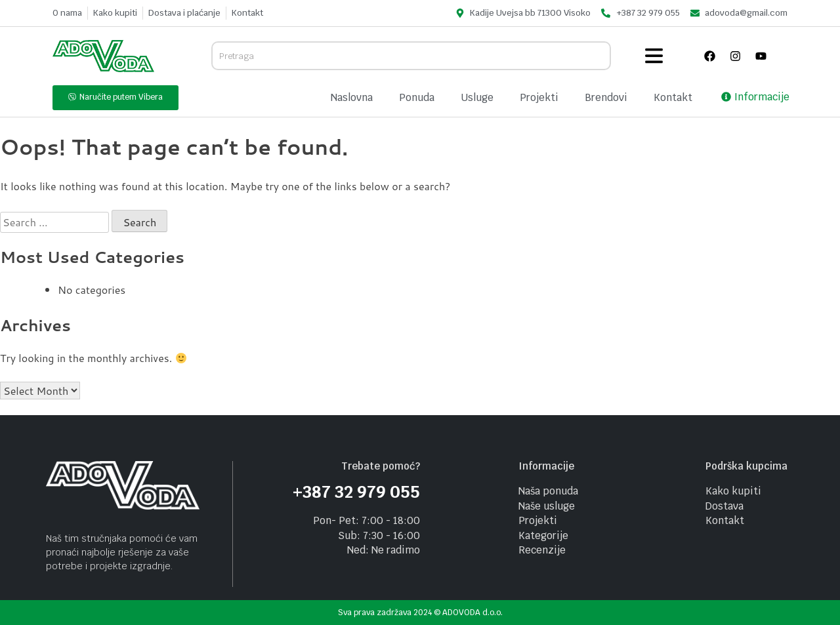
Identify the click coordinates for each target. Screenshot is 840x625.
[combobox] (411, 56)
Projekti (539, 97)
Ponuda (417, 97)
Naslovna (352, 97)
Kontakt (673, 97)
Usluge (477, 97)
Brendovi (606, 97)
